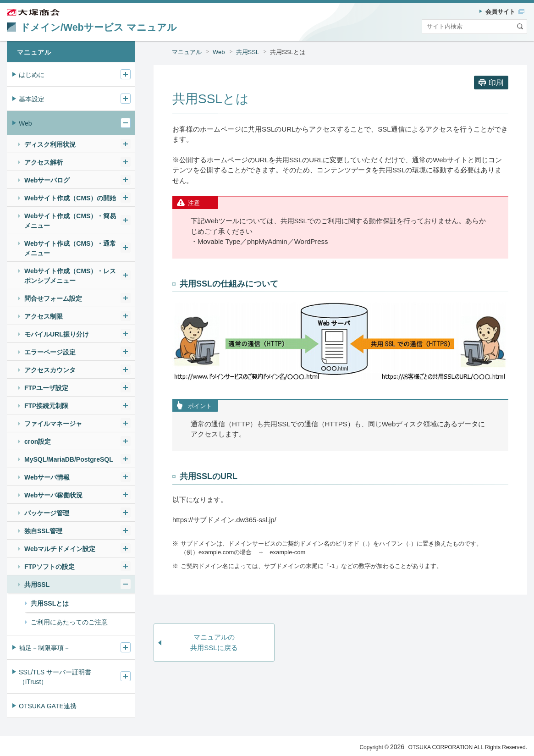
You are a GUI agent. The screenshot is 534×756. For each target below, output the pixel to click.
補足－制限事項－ (44, 648)
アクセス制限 (44, 316)
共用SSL (248, 52)
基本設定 (32, 99)
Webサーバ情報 (47, 477)
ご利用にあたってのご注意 (69, 622)
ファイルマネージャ (53, 424)
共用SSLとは (288, 52)
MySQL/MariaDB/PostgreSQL (69, 459)
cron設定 (38, 441)
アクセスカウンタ (50, 370)
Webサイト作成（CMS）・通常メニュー (70, 248)
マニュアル (187, 52)
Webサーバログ (47, 180)
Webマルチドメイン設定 (60, 549)
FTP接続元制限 (46, 406)
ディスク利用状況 (50, 144)
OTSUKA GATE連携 (48, 706)
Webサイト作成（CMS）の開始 (70, 198)
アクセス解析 (44, 162)
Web (219, 52)
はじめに (32, 75)
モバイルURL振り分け (57, 334)
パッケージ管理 (47, 513)
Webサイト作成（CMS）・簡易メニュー (70, 221)
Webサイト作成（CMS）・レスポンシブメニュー (70, 276)
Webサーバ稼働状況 (53, 495)
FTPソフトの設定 (50, 567)
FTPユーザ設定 (46, 388)
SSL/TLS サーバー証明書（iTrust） (55, 677)
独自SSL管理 (43, 531)
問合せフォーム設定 (53, 298)
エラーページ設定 (50, 352)
